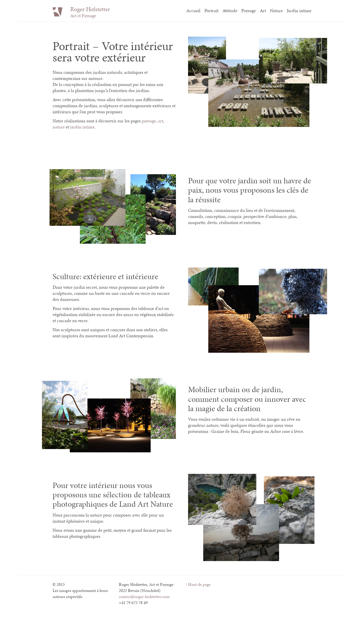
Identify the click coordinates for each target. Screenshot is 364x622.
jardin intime (82, 127)
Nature (276, 10)
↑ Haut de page (198, 584)
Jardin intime (299, 10)
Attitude (230, 10)
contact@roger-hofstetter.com (144, 596)
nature (59, 127)
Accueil (193, 10)
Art (263, 10)
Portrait (211, 10)
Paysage (249, 10)
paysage (149, 121)
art (161, 121)
